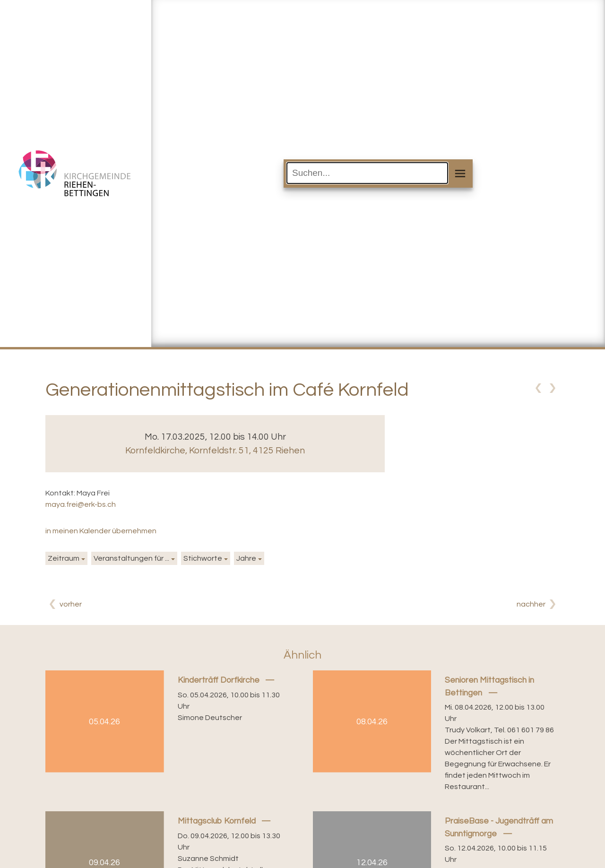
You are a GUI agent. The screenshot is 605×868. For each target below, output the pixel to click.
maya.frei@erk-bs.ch (81, 504)
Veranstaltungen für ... (131, 558)
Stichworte (203, 558)
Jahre (246, 558)
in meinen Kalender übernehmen (101, 531)
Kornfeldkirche (215, 451)
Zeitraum (64, 558)
